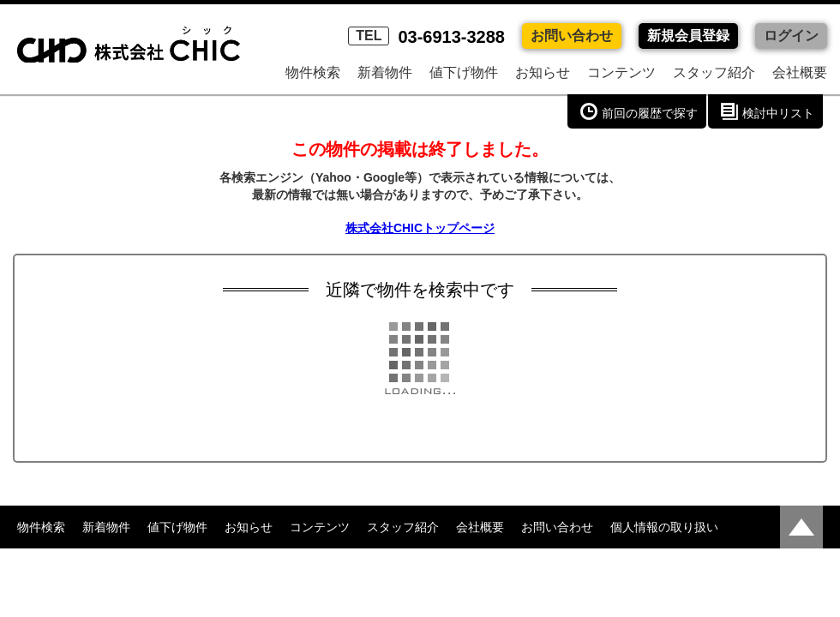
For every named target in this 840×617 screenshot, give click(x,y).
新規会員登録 (688, 36)
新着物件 (385, 72)
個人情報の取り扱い (664, 527)
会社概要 (800, 72)
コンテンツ (621, 72)
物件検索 (313, 72)
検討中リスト (778, 113)
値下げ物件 (464, 72)
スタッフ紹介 (714, 72)
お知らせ (543, 72)
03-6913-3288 (426, 37)
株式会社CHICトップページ (420, 228)
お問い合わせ (572, 36)
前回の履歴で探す (650, 113)
